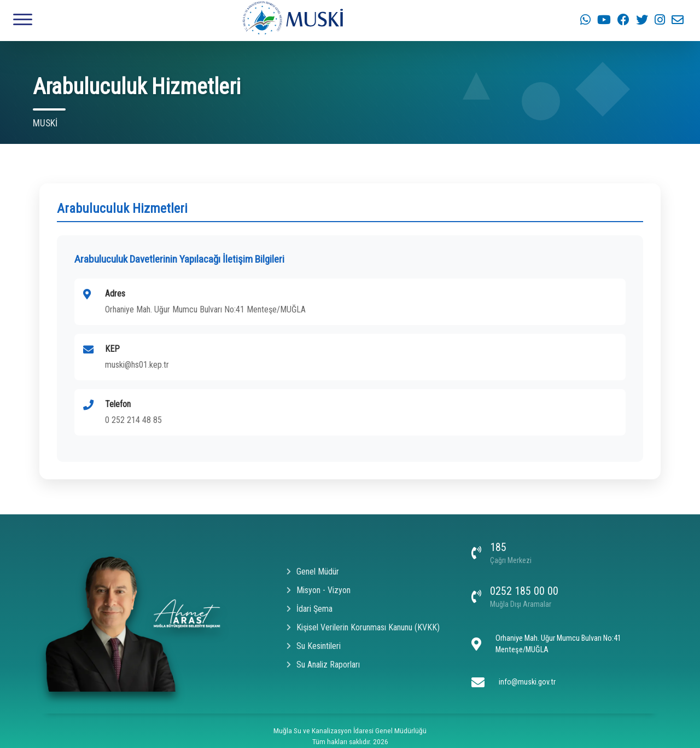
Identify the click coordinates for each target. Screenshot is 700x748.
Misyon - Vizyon (319, 590)
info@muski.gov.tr (527, 682)
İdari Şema (310, 609)
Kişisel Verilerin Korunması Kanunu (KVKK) (363, 627)
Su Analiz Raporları (323, 665)
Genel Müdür (313, 572)
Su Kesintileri (314, 646)
